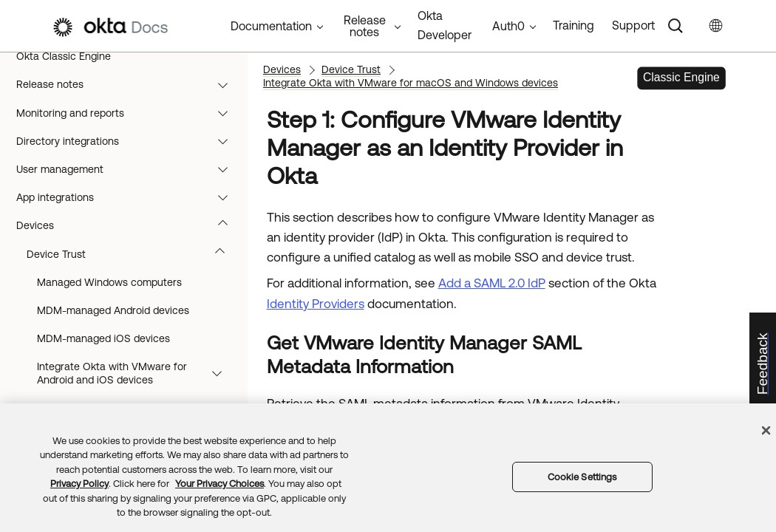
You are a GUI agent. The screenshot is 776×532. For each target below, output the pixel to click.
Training (574, 25)
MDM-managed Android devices (113, 310)
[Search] (675, 26)
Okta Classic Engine (64, 56)
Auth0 (508, 26)
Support (633, 25)
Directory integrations (129, 141)
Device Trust (133, 254)
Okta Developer (445, 25)
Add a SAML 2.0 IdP (492, 283)
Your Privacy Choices (219, 484)
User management (129, 169)
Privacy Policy (79, 484)
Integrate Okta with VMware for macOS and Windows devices (411, 83)
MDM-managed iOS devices (103, 338)
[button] (226, 84)
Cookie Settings (582, 477)
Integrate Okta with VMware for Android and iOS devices (136, 373)
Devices (129, 225)
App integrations (129, 197)
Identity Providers (316, 304)
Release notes (129, 84)
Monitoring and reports (129, 113)
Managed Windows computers (109, 282)
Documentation (271, 26)
